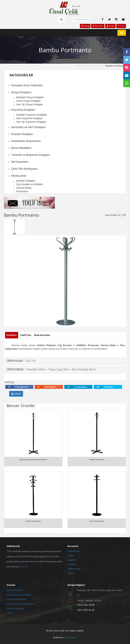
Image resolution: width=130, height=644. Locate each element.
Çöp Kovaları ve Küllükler (30, 184)
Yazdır (16, 394)
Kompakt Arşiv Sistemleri (27, 85)
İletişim (71, 573)
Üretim (71, 556)
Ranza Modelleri (21, 148)
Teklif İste (26, 335)
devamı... (24, 567)
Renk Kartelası (42, 335)
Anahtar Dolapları (26, 181)
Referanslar (74, 569)
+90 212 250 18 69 (81, 19)
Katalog (85, 26)
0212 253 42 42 (86, 610)
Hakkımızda (74, 551)
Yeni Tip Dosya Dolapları (30, 104)
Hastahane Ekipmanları (26, 141)
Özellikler (12, 335)
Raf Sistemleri (20, 162)
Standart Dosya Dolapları (30, 97)
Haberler (72, 564)
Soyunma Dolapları (23, 110)
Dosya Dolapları (21, 92)
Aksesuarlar (19, 176)
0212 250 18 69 (86, 605)
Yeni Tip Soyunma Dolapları (31, 122)
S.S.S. (121, 26)
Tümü (9, 613)
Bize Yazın (98, 26)
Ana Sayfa (81, 66)
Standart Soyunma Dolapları (31, 115)
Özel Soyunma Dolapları (29, 118)
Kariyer (110, 26)
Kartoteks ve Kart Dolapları (28, 127)
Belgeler (72, 560)
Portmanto (95, 66)
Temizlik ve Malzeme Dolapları (31, 155)
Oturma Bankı (24, 188)
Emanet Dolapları (22, 134)
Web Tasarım (71, 637)
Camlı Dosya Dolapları (28, 101)
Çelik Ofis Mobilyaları (24, 169)
